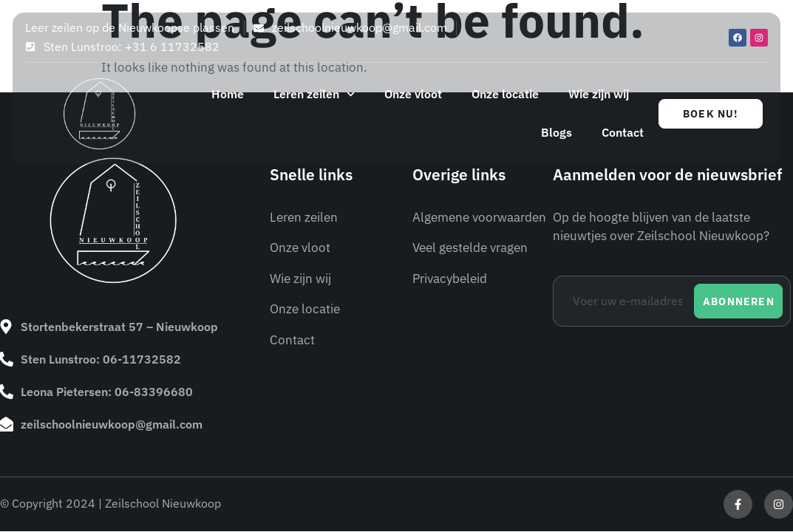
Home (228, 94)
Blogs (557, 132)
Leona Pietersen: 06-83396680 (107, 392)
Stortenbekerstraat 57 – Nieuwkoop (119, 327)
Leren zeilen (314, 94)
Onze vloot (413, 94)
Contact (623, 132)
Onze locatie (505, 94)
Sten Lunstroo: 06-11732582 (101, 359)
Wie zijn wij (599, 94)
